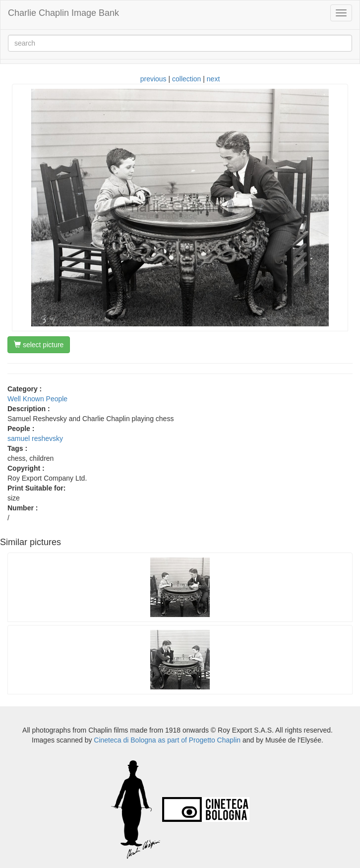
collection (186, 79)
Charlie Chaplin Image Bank (63, 13)
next (213, 79)
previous (153, 79)
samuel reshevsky (35, 438)
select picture (39, 345)
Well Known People (37, 399)
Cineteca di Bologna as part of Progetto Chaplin (167, 740)
